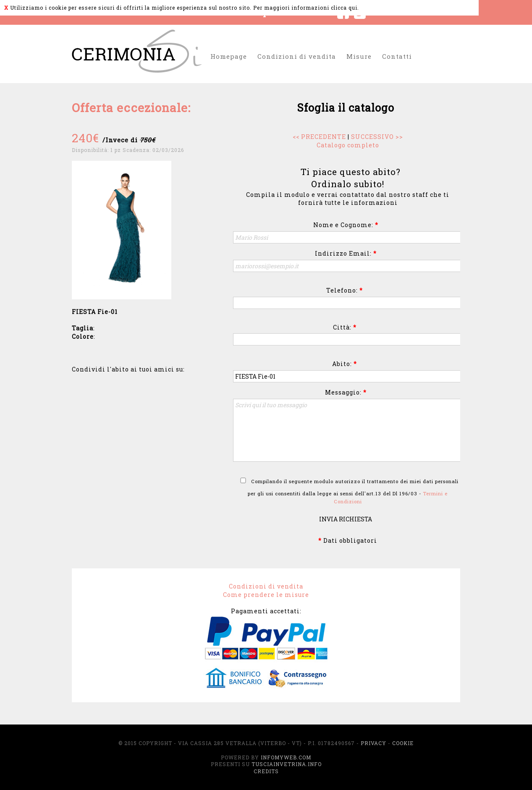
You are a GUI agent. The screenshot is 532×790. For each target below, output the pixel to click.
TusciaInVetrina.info (287, 764)
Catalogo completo (348, 145)
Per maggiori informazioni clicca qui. (306, 8)
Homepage (229, 56)
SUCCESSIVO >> (377, 137)
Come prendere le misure (266, 595)
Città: (345, 327)
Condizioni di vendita (297, 56)
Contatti (397, 56)
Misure (359, 56)
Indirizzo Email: (346, 253)
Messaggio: (346, 392)
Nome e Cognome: (346, 225)
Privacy (373, 743)
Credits (266, 771)
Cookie (403, 743)
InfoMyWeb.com (286, 757)
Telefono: (345, 290)
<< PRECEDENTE (319, 137)
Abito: (345, 364)
